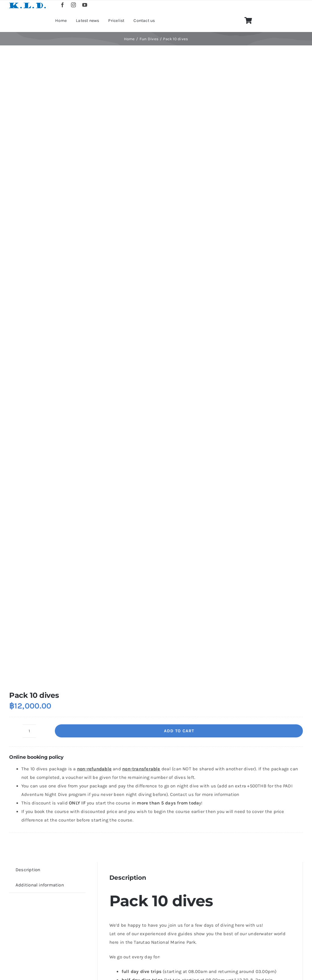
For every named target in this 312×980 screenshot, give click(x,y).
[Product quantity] (29, 731)
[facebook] (62, 5)
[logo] (27, 4)
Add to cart (179, 731)
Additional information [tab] (40, 885)
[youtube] (85, 5)
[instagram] (73, 5)
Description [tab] (28, 870)
